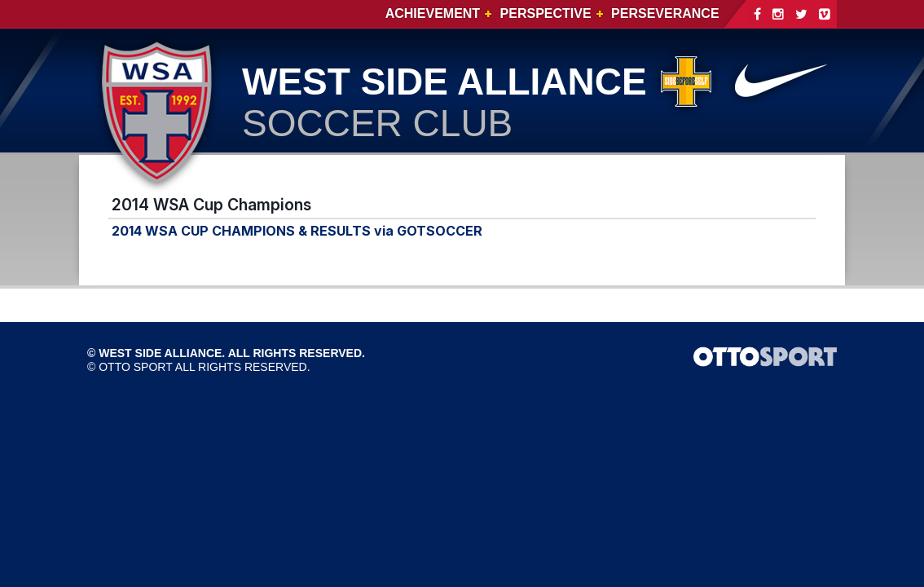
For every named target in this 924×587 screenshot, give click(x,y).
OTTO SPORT (136, 367)
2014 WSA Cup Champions (211, 205)
